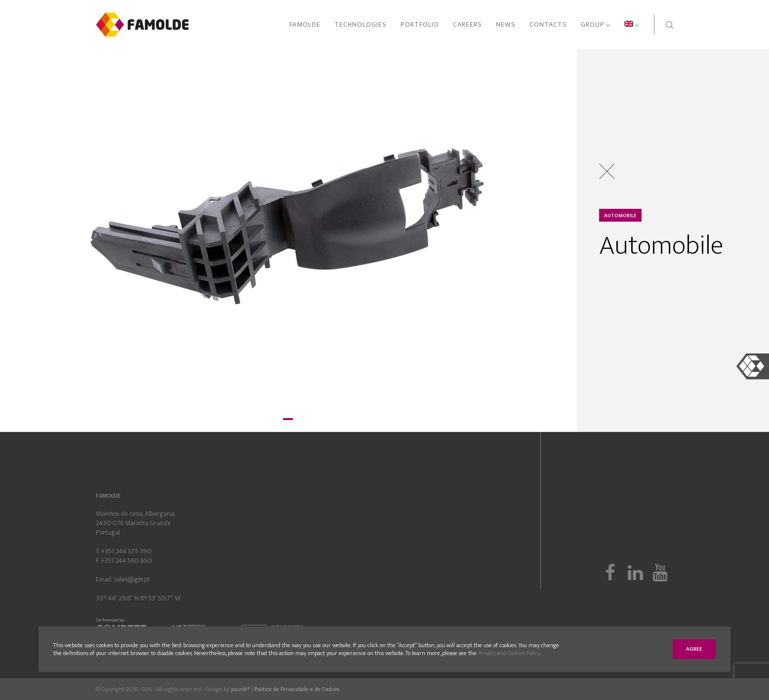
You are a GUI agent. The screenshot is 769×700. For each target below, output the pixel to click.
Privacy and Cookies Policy (509, 653)
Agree (694, 649)
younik (239, 689)
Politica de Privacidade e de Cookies (297, 689)
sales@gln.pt (132, 579)
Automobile (620, 216)
